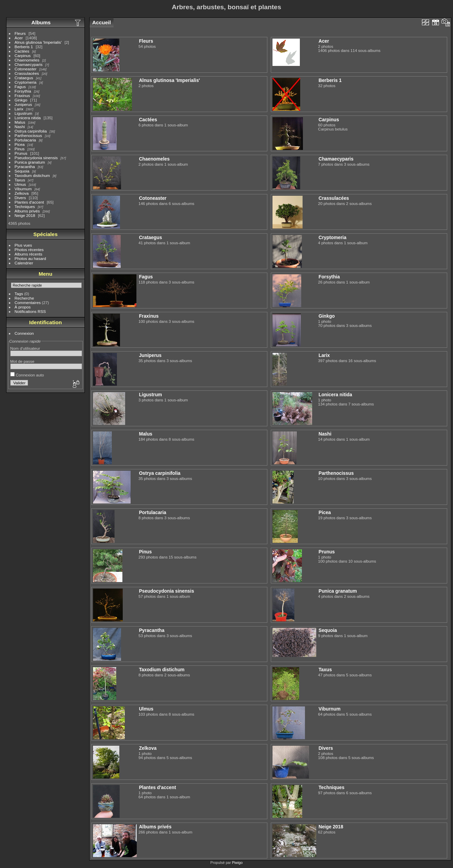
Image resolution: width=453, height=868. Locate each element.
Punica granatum (30, 162)
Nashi (20, 127)
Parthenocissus (28, 135)
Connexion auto (27, 375)
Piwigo (237, 863)
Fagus (20, 87)
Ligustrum (24, 113)
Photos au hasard (30, 258)
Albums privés (27, 211)
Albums (41, 22)
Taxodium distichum (32, 175)
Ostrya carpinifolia (31, 131)
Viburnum (23, 189)
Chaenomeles (27, 60)
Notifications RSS (30, 311)
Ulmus (20, 184)
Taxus (20, 180)
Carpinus (23, 56)
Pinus (20, 149)
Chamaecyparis (29, 64)
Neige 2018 (25, 215)
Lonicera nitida (28, 118)
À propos (23, 307)
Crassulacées (27, 73)
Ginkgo (21, 100)
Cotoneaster (26, 69)
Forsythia (23, 91)
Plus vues (23, 245)
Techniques (25, 206)
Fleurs (20, 33)
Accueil (102, 22)
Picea (20, 144)
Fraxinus (22, 95)
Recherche (24, 298)
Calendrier (24, 263)
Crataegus (24, 78)
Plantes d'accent (29, 202)
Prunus (21, 153)
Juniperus (23, 104)
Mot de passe (22, 361)
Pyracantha (25, 167)
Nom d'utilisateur (25, 348)
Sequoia (22, 171)
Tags (19, 294)
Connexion (24, 333)
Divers (20, 198)
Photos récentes (29, 250)
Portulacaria (25, 140)
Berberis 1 (24, 47)
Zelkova (22, 193)
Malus (20, 122)
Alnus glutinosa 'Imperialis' (38, 42)
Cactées (22, 51)
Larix (19, 109)
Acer (19, 38)
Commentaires (28, 302)
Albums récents (29, 254)
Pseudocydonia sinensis (36, 158)
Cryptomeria (26, 82)
